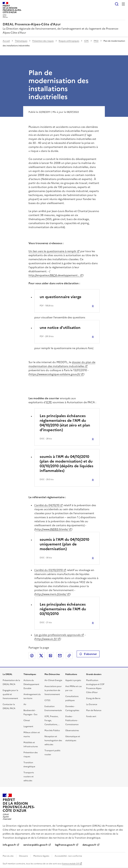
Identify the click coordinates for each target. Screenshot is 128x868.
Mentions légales (41, 856)
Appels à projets (73, 680)
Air (25, 704)
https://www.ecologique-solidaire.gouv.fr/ (55, 374)
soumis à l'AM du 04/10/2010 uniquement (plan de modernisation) (64, 544)
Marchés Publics (52, 730)
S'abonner (88, 654)
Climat (27, 720)
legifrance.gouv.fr (65, 845)
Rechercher (117, 4)
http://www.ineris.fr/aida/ (51, 594)
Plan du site (8, 856)
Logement (28, 726)
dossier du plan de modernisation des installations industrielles (62, 364)
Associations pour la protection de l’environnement (53, 690)
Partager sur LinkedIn (50, 656)
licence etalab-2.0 (70, 864)
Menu (123, 4)
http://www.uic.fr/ (46, 639)
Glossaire (23, 856)
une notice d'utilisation (60, 328)
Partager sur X (41, 656)
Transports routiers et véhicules (29, 777)
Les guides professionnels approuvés (57, 635)
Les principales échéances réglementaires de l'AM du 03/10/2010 (63, 609)
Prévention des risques (43, 41)
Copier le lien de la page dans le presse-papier (69, 656)
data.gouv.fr (89, 845)
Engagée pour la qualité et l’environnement (10, 694)
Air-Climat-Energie (53, 680)
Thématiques (21, 41)
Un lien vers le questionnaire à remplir (52, 251)
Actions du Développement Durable (31, 684)
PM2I (96, 41)
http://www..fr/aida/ (52, 529)
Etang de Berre (93, 698)
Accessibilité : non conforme (68, 856)
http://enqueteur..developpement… (54, 275)
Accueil (6, 41)
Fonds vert (91, 716)
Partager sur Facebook (32, 656)
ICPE (86, 41)
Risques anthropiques (69, 41)
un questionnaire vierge (60, 297)
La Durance (92, 704)
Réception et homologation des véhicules (53, 740)
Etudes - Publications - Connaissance (72, 720)
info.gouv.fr (9, 845)
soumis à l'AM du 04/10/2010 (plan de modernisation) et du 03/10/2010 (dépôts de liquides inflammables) (66, 464)
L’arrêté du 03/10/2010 (49, 570)
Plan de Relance (94, 710)
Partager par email (60, 656)
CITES (47, 700)
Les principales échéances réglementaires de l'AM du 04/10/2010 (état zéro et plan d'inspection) (65, 423)
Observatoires (72, 730)
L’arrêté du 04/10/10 (47, 505)
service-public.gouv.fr (35, 845)
